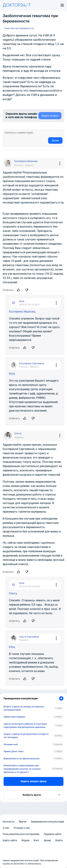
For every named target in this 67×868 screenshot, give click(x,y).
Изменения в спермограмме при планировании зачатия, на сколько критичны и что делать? (22, 769)
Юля (12, 374)
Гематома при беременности (19, 28)
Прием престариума (14, 717)
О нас (6, 828)
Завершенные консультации (47, 822)
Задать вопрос (50, 116)
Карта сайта (10, 840)
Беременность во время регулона (22, 758)
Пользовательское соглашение (21, 834)
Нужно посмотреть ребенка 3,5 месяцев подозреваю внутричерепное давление (25, 725)
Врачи (23, 822)
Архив (47, 840)
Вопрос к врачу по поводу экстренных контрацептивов (24, 708)
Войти (59, 840)
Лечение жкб (11, 744)
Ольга (13, 593)
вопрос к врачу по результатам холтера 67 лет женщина (26, 736)
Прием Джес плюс (14, 751)
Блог (37, 840)
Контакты (9, 822)
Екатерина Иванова (22, 312)
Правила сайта (53, 834)
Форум (25, 840)
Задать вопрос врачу (33, 781)
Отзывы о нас (22, 828)
